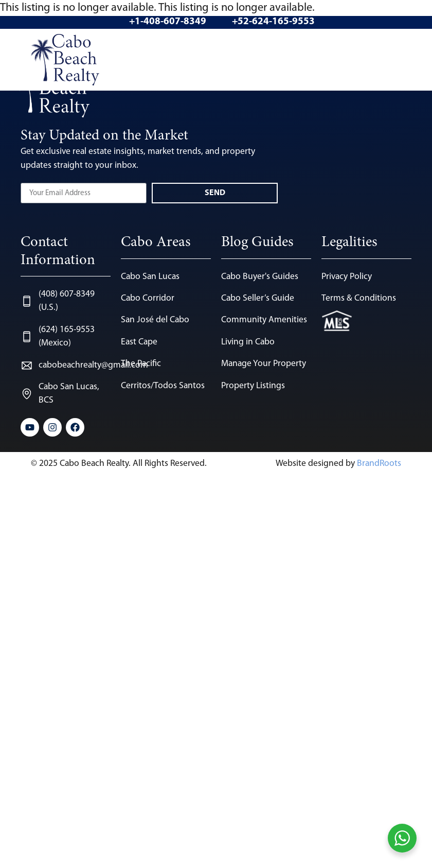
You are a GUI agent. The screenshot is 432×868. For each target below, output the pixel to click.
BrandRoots (379, 464)
